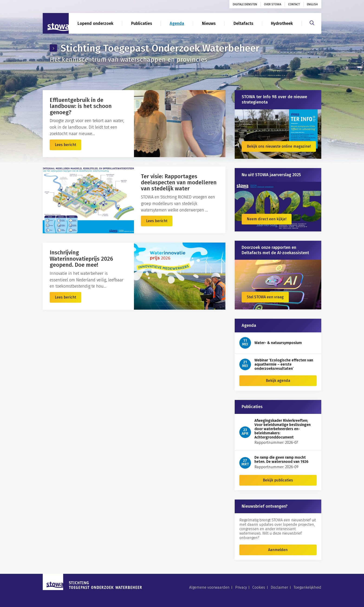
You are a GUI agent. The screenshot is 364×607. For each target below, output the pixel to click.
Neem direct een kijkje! (267, 219)
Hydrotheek (282, 23)
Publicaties (142, 23)
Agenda (177, 23)
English (312, 4)
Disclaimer (279, 587)
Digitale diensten (245, 4)
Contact (294, 4)
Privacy (241, 587)
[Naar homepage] (56, 23)
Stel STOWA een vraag (265, 297)
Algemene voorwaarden (209, 587)
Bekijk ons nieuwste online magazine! (279, 146)
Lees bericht (65, 145)
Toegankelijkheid (307, 587)
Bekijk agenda (278, 381)
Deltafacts (243, 23)
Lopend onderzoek (95, 23)
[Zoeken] (312, 22)
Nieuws (209, 23)
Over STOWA (273, 4)
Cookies (259, 587)
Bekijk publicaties (278, 480)
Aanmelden (278, 550)
